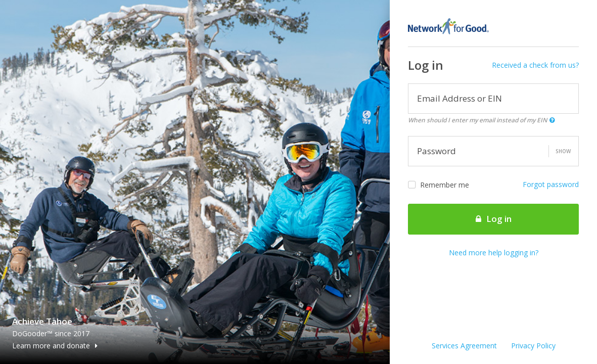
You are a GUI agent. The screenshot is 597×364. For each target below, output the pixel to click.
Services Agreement (464, 346)
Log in (494, 219)
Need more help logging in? (494, 253)
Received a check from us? (535, 65)
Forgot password (551, 184)
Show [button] (563, 151)
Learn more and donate (55, 346)
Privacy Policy (533, 346)
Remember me (439, 185)
